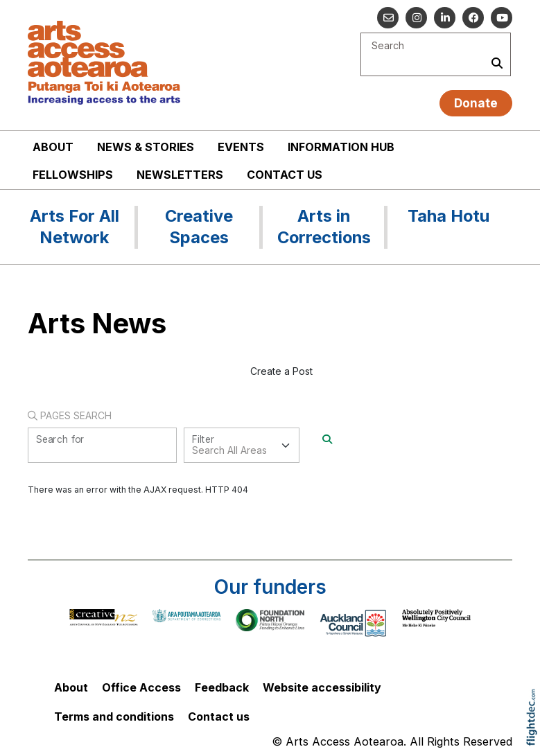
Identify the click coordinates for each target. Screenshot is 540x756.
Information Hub (341, 147)
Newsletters (180, 175)
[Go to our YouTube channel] (502, 18)
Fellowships (73, 175)
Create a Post (281, 371)
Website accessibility (322, 687)
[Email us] (388, 18)
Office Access (141, 687)
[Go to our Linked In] (445, 18)
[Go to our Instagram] (416, 18)
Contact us (285, 175)
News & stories (146, 147)
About (53, 147)
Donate (476, 103)
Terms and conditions (114, 717)
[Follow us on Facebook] (473, 18)
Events (241, 147)
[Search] (327, 439)
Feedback (222, 687)
